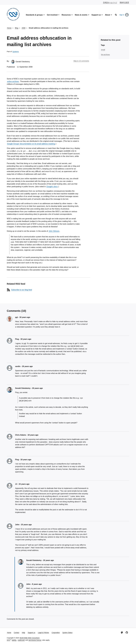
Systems (16, 51)
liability (14, 640)
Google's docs (52, 187)
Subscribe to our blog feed (22, 290)
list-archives (105, 55)
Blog (17, 28)
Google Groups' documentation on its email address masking (31, 144)
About (107, 15)
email (103, 50)
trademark (21, 640)
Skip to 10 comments (81, 61)
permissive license (35, 640)
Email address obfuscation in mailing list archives (49, 28)
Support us (96, 15)
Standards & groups (34, 15)
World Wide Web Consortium (30, 638)
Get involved (52, 15)
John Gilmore (54, 231)
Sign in (124, 15)
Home (9, 28)
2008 (23, 28)
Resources (66, 15)
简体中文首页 (124, 2)
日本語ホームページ (110, 2)
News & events (81, 15)
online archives (13, 81)
